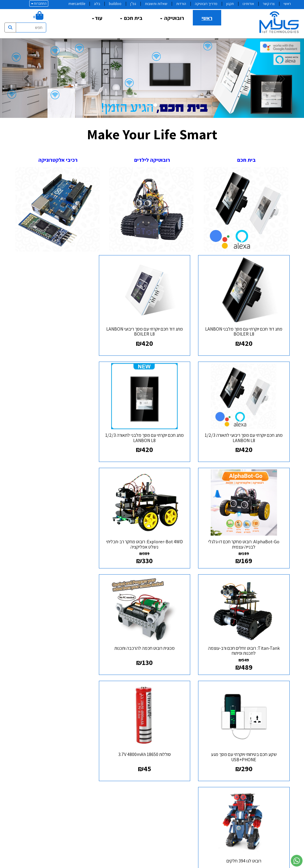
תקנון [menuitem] (230, 4)
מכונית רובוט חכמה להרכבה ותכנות (152, 529)
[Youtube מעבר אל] (195, 705)
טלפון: (141, 722)
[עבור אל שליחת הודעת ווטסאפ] (297, 861)
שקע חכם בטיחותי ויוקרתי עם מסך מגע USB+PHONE (57, 532)
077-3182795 (121, 722)
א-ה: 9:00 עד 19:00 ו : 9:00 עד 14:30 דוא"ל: (124, 717)
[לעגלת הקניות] (38, 17)
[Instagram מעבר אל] (186, 705)
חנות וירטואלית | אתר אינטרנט (117, 864)
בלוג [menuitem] (97, 4)
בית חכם (247, 160)
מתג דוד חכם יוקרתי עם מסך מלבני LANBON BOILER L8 (247, 328)
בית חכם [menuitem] (131, 18)
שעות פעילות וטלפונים (121, 683)
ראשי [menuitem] (287, 4)
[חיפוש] (24, 16)
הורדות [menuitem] (181, 4)
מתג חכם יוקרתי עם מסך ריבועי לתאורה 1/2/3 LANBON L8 (57, 328)
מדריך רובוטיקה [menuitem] (206, 4)
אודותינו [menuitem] (248, 4)
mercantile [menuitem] (77, 4)
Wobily (170, 864)
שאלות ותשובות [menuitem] (156, 4)
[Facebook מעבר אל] (214, 705)
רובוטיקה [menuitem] (172, 18)
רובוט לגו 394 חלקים (152, 631)
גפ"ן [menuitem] (133, 4)
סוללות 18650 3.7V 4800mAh (247, 631)
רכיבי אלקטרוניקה (57, 160)
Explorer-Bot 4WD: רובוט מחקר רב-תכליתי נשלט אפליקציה (57, 430)
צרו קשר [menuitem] (269, 4)
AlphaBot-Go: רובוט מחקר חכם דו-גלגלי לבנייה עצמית (152, 430)
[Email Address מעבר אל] (176, 705)
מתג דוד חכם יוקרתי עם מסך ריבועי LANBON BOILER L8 (152, 328)
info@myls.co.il (118, 731)
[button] (23, 78)
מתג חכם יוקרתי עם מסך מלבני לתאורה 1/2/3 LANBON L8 (247, 430)
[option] (152, 78)
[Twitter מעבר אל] (205, 705)
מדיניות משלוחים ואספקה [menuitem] (265, 732)
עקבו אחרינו (203, 683)
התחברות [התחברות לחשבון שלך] (39, 3)
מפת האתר (276, 683)
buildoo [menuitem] (115, 4)
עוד (97, 18)
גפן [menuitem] (287, 725)
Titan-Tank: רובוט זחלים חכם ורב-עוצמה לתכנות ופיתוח (247, 532)
